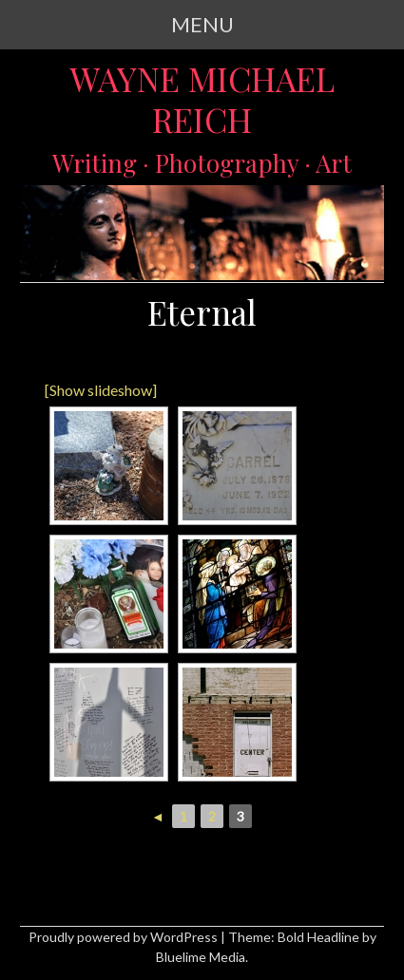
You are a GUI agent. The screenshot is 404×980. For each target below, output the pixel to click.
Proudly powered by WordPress (123, 937)
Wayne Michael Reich (202, 99)
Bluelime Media (201, 957)
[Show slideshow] (101, 390)
